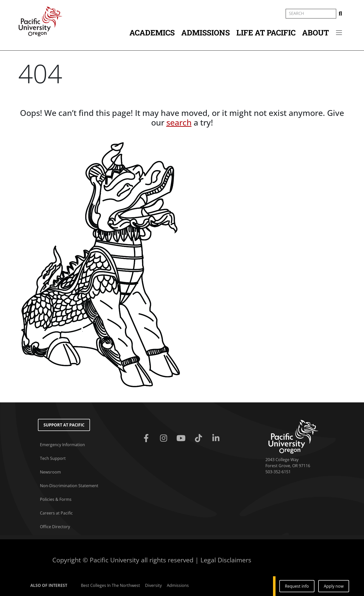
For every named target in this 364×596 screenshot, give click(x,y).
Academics (152, 33)
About (315, 33)
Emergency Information (62, 445)
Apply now (334, 586)
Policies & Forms (56, 499)
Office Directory (55, 527)
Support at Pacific (64, 425)
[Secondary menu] (339, 33)
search (179, 122)
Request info (297, 586)
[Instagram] (164, 438)
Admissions (206, 33)
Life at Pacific (266, 33)
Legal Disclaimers (226, 560)
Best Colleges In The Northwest (110, 585)
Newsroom (50, 472)
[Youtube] (182, 438)
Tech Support (53, 458)
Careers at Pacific (56, 513)
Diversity (153, 585)
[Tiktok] (200, 438)
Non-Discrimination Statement (69, 486)
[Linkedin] (217, 438)
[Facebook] (147, 438)
